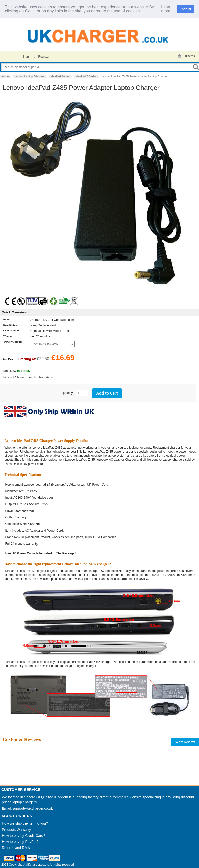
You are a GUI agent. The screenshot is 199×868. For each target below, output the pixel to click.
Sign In (27, 57)
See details (45, 377)
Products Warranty (16, 830)
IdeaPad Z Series (86, 76)
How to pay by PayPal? (20, 842)
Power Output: (13, 342)
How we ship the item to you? (25, 823)
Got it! (186, 9)
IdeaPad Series (60, 76)
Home (5, 76)
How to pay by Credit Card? (23, 836)
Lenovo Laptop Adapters (29, 76)
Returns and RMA (16, 848)
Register (44, 57)
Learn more (166, 9)
